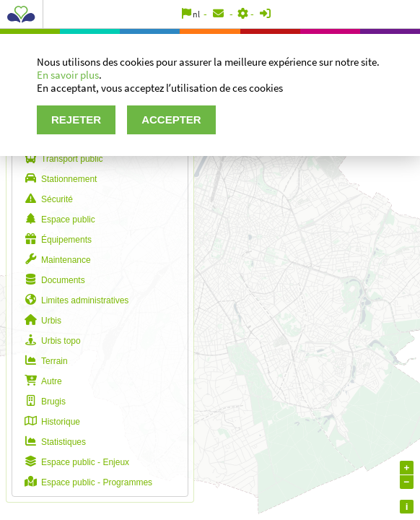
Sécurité (46, 199)
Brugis (43, 402)
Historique (50, 422)
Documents (52, 280)
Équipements (56, 240)
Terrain (44, 361)
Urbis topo (50, 341)
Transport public (61, 159)
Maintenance (55, 260)
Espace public (57, 220)
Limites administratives (74, 300)
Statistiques (53, 442)
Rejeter (76, 120)
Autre (41, 381)
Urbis (40, 321)
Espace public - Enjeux (74, 462)
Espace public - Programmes (86, 482)
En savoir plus (68, 75)
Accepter (171, 120)
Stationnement (58, 179)
